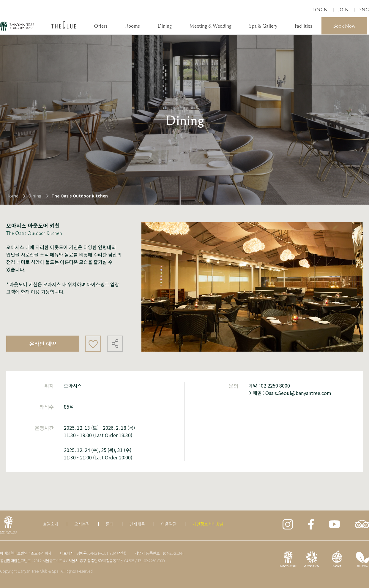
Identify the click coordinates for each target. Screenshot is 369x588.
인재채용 (137, 524)
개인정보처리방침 (208, 524)
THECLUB (64, 25)
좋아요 (93, 344)
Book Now (344, 26)
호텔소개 (51, 524)
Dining (165, 26)
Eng (364, 10)
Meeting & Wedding (210, 26)
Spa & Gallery (263, 26)
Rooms (133, 26)
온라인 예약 (43, 344)
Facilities (303, 26)
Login (320, 10)
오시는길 (82, 524)
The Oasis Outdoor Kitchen (80, 196)
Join (343, 10)
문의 (110, 524)
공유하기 (115, 344)
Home (12, 196)
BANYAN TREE (17, 26)
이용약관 (169, 524)
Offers (101, 26)
